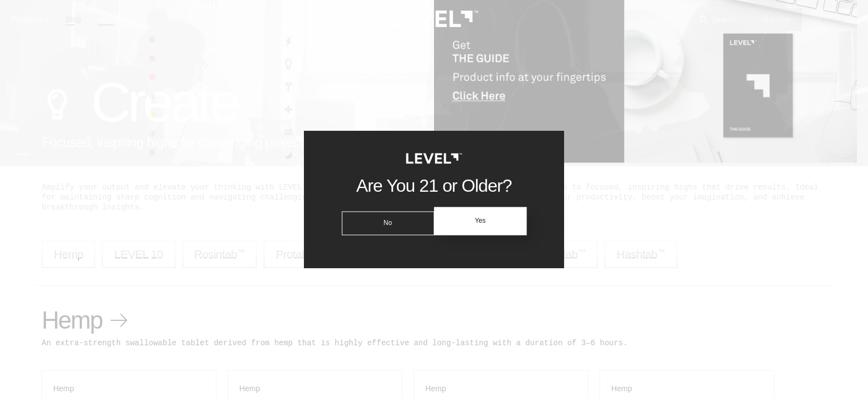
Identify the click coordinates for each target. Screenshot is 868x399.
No (386, 221)
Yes (482, 221)
